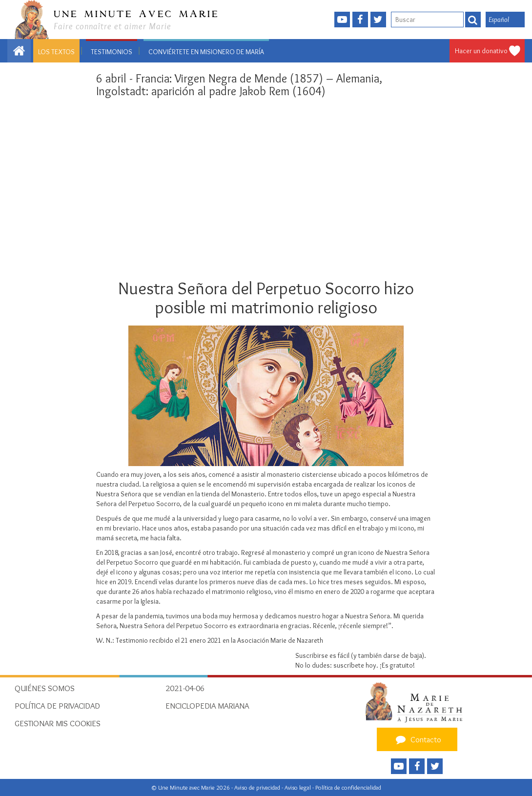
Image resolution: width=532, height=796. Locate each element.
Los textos (56, 52)
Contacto (417, 739)
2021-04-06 (185, 688)
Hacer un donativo (481, 51)
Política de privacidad (57, 706)
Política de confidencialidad (348, 787)
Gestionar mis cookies (58, 723)
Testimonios (112, 52)
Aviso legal (298, 787)
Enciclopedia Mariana (207, 706)
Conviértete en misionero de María (206, 52)
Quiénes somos (45, 688)
